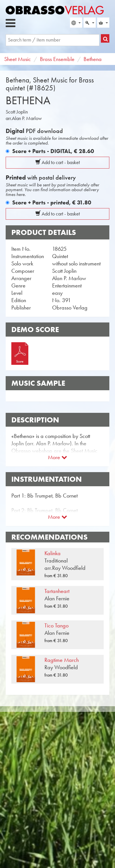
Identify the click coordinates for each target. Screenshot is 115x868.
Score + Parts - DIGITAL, (53, 151)
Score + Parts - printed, (52, 202)
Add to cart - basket (58, 162)
